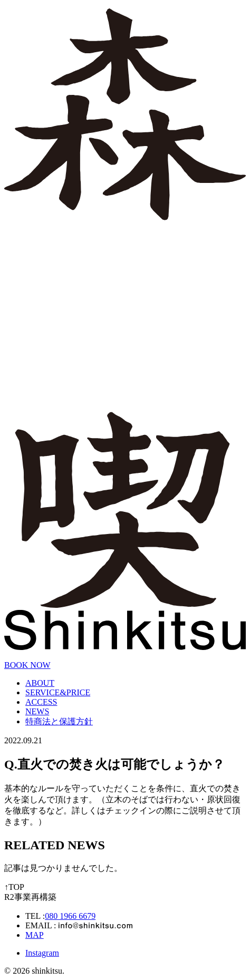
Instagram (42, 953)
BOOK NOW (27, 665)
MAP (35, 935)
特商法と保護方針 (59, 721)
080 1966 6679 (70, 916)
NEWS (37, 711)
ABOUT (40, 683)
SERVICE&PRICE (58, 692)
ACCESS (41, 702)
